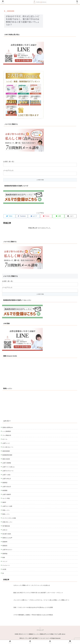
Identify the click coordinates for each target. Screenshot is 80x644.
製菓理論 (5, 554)
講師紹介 (31, 634)
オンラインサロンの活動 (9, 518)
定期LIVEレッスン (7, 522)
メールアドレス (8, 170)
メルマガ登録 (50, 634)
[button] (71, 216)
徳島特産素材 (6, 451)
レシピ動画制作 (7, 431)
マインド (5, 561)
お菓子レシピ (6, 443)
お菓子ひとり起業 (7, 506)
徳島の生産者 (6, 459)
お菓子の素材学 (7, 494)
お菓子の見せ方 (7, 487)
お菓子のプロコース (8, 471)
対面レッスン (6, 510)
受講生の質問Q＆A (8, 427)
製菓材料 (5, 542)
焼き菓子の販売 (7, 534)
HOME (16, 634)
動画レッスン (6, 514)
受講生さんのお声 (7, 538)
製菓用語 (5, 483)
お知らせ (5, 530)
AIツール (5, 439)
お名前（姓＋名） (9, 162)
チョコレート (6, 565)
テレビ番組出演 (7, 435)
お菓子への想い (7, 475)
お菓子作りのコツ (7, 550)
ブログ (56, 634)
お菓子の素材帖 (7, 463)
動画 (4, 557)
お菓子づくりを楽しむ (9, 467)
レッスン (37, 634)
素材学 (4, 502)
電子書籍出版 (6, 526)
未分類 (4, 569)
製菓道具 (5, 546)
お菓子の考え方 (7, 479)
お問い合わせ (62, 634)
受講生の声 (43, 634)
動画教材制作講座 (7, 455)
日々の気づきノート (8, 447)
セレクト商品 (6, 498)
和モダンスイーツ (24, 634)
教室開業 (5, 490)
